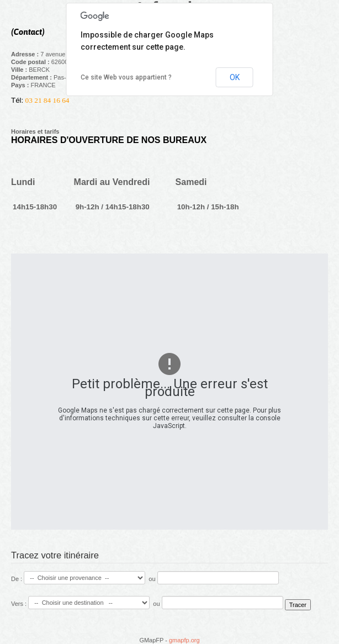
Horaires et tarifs (35, 131)
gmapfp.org (184, 640)
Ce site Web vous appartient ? (126, 77)
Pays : (21, 85)
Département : (32, 77)
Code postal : (31, 62)
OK (235, 77)
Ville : (20, 70)
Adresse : (26, 54)
